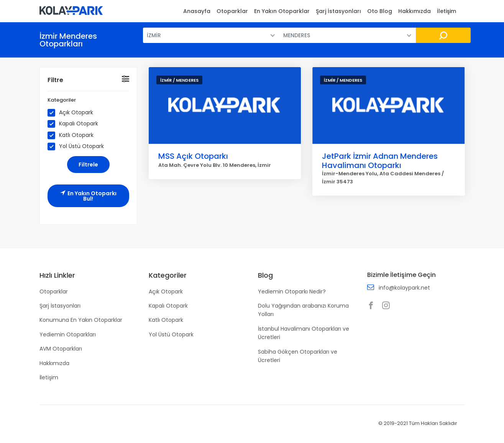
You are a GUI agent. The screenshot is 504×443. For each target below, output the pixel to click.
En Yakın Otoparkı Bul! (88, 196)
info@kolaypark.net (404, 288)
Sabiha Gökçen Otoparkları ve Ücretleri (298, 356)
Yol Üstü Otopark (78, 147)
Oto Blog (380, 11)
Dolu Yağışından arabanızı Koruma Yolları (303, 310)
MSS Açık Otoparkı (193, 156)
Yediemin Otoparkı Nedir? (292, 291)
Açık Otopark (73, 113)
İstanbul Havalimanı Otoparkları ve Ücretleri (304, 333)
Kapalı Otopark (75, 124)
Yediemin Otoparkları (68, 334)
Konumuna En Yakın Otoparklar (81, 320)
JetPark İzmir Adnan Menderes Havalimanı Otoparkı (380, 161)
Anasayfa (197, 11)
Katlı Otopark (73, 135)
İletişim (447, 11)
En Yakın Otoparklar (282, 11)
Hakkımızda (415, 11)
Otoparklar (232, 11)
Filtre (55, 80)
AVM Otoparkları (61, 349)
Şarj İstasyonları (338, 11)
